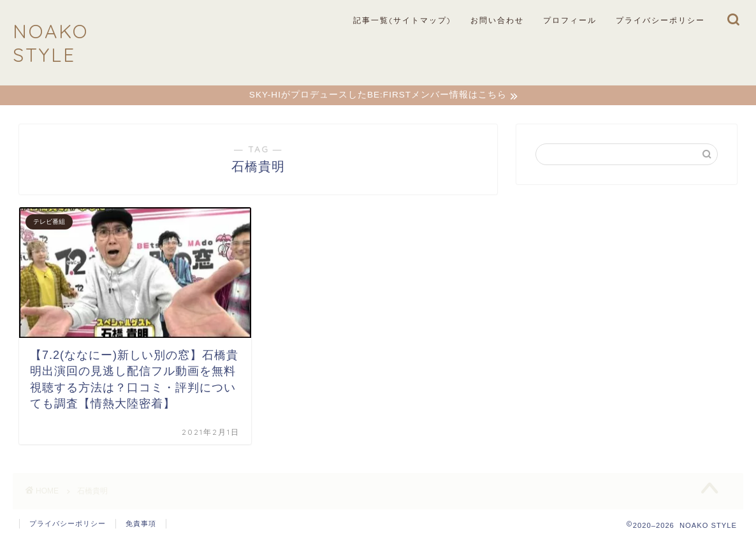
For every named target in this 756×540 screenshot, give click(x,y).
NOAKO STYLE (51, 43)
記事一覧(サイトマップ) (402, 20)
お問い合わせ (497, 20)
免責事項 (141, 525)
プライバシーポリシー (660, 20)
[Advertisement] (627, 288)
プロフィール (570, 20)
